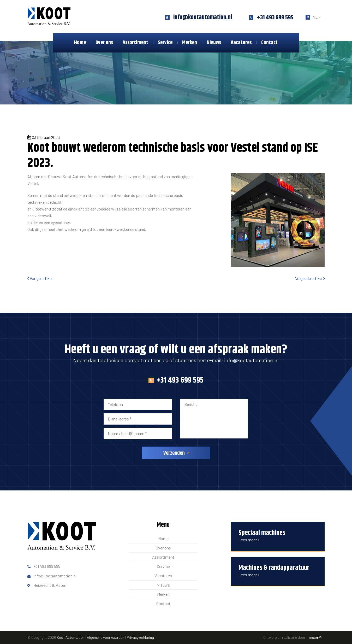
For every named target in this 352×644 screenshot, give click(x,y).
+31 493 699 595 (176, 380)
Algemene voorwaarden (106, 637)
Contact (269, 43)
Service (165, 43)
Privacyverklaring (140, 637)
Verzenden (174, 453)
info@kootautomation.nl (251, 360)
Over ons (104, 43)
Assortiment (135, 43)
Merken (190, 43)
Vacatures (241, 43)
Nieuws (214, 43)
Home (80, 43)
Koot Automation (71, 637)
